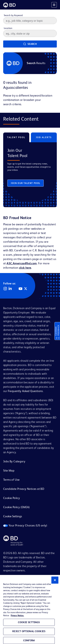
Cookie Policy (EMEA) (17, 507)
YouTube (20, 289)
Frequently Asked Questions (25, 391)
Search (32, 44)
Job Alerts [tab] (44, 137)
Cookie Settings (13, 516)
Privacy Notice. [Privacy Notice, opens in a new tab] (17, 615)
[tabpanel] (30, 172)
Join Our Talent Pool (26, 183)
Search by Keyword (13, 15)
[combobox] (30, 33)
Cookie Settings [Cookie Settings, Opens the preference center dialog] (29, 622)
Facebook (15, 289)
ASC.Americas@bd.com (22, 263)
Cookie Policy (12, 498)
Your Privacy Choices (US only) (25, 525)
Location (8, 28)
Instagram (5, 289)
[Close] (55, 580)
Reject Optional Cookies (29, 631)
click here (25, 268)
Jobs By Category (14, 461)
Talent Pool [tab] (16, 137)
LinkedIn (10, 289)
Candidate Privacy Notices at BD (24, 489)
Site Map (9, 470)
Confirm (29, 640)
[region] (30, 609)
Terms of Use (11, 480)
